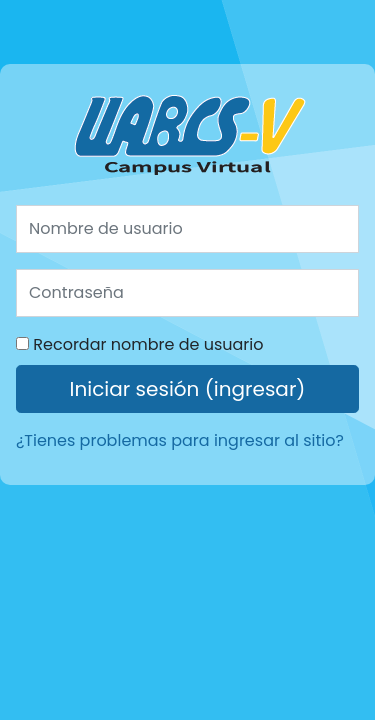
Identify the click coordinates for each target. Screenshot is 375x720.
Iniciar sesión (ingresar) (188, 389)
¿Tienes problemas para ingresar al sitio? (180, 440)
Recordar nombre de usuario (148, 344)
